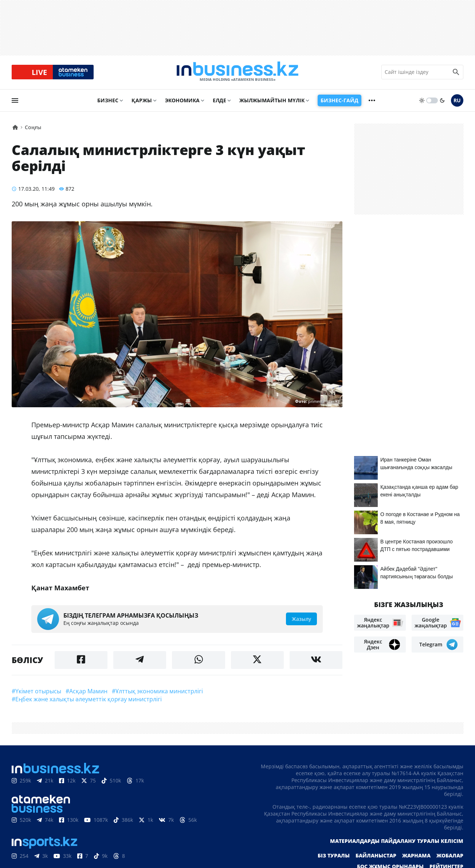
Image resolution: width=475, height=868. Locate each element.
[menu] (15, 101)
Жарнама (416, 856)
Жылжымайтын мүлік (272, 101)
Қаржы (142, 101)
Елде (219, 101)
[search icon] (456, 72)
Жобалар (450, 856)
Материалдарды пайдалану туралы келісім (397, 842)
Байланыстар (376, 856)
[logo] (237, 72)
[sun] (422, 101)
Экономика (182, 101)
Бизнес (108, 101)
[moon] (442, 101)
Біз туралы (334, 856)
